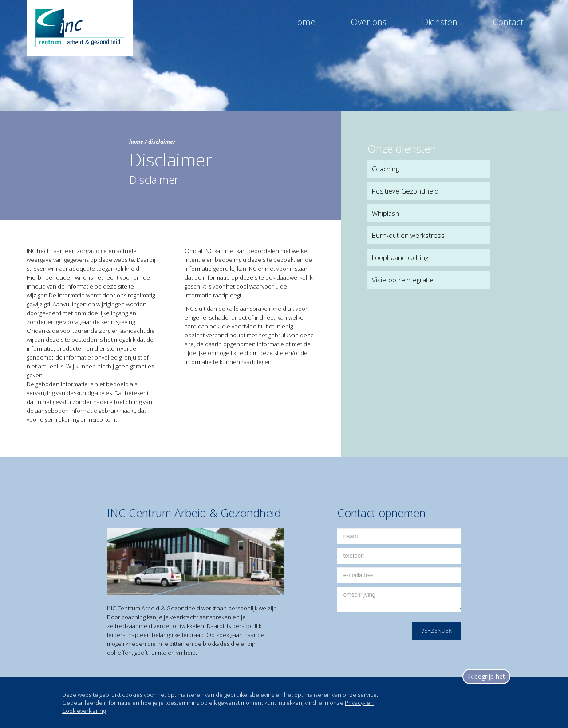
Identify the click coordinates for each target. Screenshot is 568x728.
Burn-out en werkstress (408, 235)
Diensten (440, 22)
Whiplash (386, 213)
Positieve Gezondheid (405, 191)
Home (303, 22)
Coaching (385, 169)
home (136, 142)
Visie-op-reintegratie (403, 280)
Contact (508, 22)
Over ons (369, 22)
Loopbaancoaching (400, 257)
